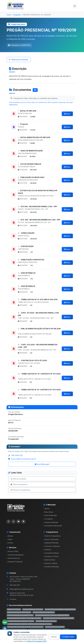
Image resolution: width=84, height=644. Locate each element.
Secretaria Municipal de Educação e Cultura (20, 621)
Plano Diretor (48, 512)
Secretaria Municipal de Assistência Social (20, 615)
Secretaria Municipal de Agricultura (44, 612)
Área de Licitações (19, 479)
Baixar (67, 114)
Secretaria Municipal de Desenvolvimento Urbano (58, 618)
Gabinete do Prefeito (14, 609)
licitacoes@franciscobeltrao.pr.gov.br (24, 459)
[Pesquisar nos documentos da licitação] (42, 98)
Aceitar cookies (68, 637)
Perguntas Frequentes (15, 562)
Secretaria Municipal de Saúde (55, 627)
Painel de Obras (49, 560)
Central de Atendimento (15, 555)
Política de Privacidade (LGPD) (37, 641)
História (46, 509)
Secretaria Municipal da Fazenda (33, 609)
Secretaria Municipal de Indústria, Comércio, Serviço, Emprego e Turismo (29, 624)
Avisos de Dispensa (19, 484)
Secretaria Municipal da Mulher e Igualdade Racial (60, 609)
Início (9, 15)
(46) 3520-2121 (17, 455)
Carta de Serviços (13, 558)
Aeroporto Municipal (51, 522)
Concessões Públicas (51, 553)
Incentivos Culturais (50, 563)
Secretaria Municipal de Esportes (46, 621)
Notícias (10, 536)
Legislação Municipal (51, 543)
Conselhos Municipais (51, 567)
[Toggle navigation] (75, 6)
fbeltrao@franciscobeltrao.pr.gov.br (22, 589)
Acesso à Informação (51, 539)
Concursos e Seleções (52, 546)
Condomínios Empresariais (53, 526)
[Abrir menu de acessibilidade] (5, 629)
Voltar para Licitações (19, 60)
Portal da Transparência (21, 490)
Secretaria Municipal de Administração (19, 612)
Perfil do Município (50, 515)
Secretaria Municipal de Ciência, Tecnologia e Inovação (24, 618)
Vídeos (10, 539)
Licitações (17, 15)
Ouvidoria (13, 599)
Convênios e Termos (51, 556)
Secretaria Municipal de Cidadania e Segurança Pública (52, 615)
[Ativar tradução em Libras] (5, 622)
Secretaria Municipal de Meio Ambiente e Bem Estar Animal (25, 627)
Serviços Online (12, 551)
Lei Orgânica (48, 519)
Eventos (10, 543)
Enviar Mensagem (42, 464)
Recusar (54, 637)
